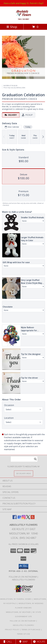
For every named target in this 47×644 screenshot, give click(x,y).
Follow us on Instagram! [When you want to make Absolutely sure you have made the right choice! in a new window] (23, 577)
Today (28, 127)
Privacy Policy (12, 630)
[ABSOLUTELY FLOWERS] (23, 20)
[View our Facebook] (15, 518)
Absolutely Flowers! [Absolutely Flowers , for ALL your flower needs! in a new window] (23, 580)
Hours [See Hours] (39, 642)
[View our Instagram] (24, 518)
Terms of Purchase (31, 630)
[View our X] (28, 518)
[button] (23, 566)
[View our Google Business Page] (19, 518)
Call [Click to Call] (8, 642)
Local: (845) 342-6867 (24, 538)
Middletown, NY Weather (18, 612)
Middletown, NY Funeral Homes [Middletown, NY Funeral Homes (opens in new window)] (16, 599)
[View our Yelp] (33, 518)
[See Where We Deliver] (24, 473)
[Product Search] (24, 459)
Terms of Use (24, 634)
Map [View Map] (24, 642)
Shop (12, 27)
